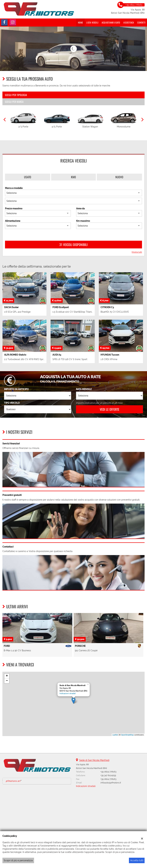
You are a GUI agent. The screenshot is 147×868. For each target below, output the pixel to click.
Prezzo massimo (14, 209)
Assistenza (129, 22)
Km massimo (83, 221)
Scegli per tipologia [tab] (16, 95)
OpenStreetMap (127, 735)
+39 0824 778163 (108, 772)
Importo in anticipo (16, 389)
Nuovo (119, 177)
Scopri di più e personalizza (18, 860)
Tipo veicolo (12, 403)
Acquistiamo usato (111, 22)
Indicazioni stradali (68, 693)
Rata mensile (84, 389)
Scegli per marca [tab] (14, 102)
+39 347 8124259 (108, 775)
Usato (28, 177)
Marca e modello (14, 188)
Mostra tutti (137, 252)
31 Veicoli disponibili (73, 245)
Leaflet (115, 735)
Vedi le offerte (109, 409)
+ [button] (7, 676)
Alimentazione (13, 221)
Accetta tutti (137, 860)
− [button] (7, 681)
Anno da (80, 209)
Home (81, 22)
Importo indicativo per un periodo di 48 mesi (99, 403)
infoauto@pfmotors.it (111, 783)
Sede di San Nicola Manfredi (94, 760)
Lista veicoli (92, 22)
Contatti (141, 22)
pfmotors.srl (13, 781)
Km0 (73, 177)
